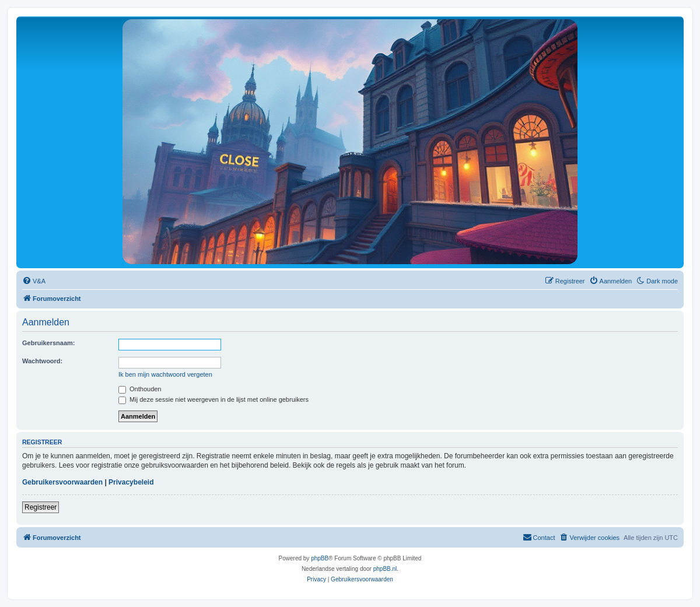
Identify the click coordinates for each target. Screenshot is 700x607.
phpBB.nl (385, 569)
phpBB (320, 558)
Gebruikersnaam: (48, 343)
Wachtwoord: (42, 361)
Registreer (41, 507)
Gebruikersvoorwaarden (62, 482)
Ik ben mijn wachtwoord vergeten (165, 374)
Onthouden (140, 389)
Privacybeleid (131, 482)
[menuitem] (34, 281)
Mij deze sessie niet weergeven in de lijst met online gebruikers (213, 399)
